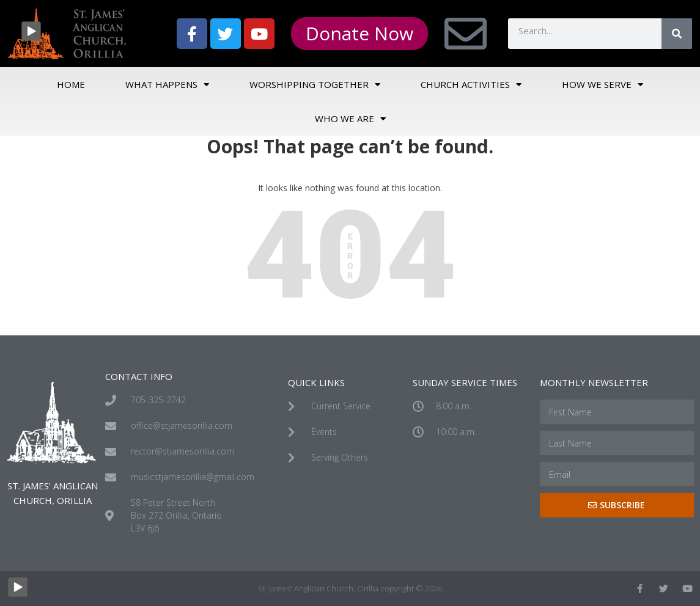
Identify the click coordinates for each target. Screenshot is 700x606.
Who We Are (350, 119)
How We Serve (602, 85)
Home (71, 84)
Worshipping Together (315, 85)
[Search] (677, 34)
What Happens (167, 85)
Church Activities (471, 85)
